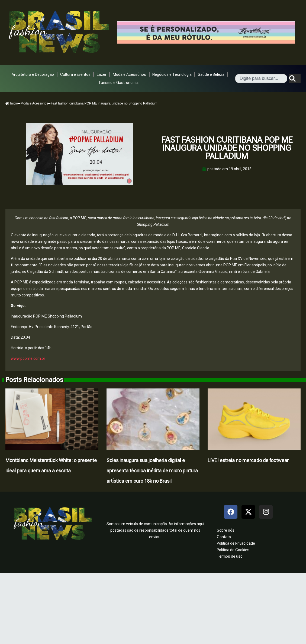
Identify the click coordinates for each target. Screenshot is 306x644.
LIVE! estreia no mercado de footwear (248, 460)
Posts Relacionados (34, 380)
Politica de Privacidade (236, 543)
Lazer (102, 74)
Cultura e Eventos (75, 74)
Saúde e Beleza (211, 74)
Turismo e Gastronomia (118, 83)
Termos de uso (230, 556)
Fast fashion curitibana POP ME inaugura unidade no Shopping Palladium (227, 148)
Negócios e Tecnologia (172, 74)
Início (12, 103)
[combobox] (261, 79)
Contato (224, 537)
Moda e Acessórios (129, 74)
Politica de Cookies (233, 550)
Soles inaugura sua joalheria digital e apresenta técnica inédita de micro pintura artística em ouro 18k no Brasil (152, 471)
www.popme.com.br (28, 358)
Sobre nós (226, 530)
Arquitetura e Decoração (33, 74)
